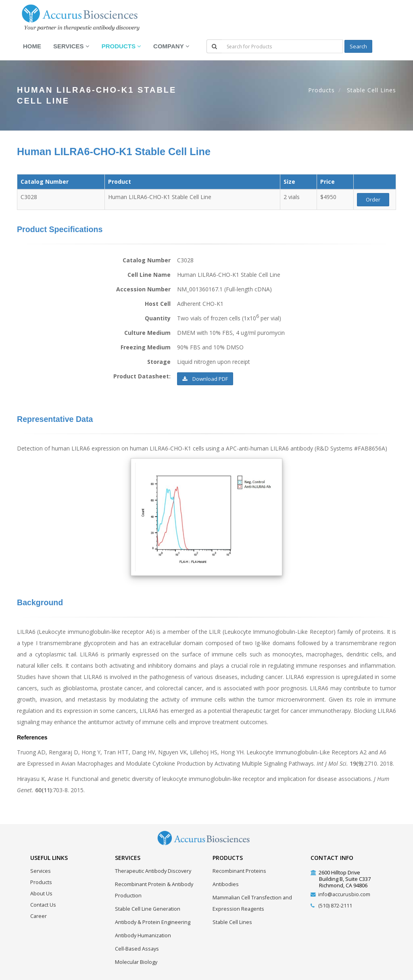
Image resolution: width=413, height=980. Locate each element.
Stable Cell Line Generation (148, 909)
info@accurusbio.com (344, 894)
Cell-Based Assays (137, 949)
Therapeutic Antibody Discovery (153, 871)
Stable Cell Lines (371, 90)
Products (121, 46)
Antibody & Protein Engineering (153, 922)
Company (171, 46)
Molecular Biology (136, 962)
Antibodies (226, 884)
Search (358, 46)
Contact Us (43, 905)
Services (71, 46)
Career (39, 916)
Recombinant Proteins (239, 871)
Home (32, 46)
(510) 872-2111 (335, 906)
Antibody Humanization (143, 935)
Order (373, 199)
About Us (41, 894)
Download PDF (205, 379)
